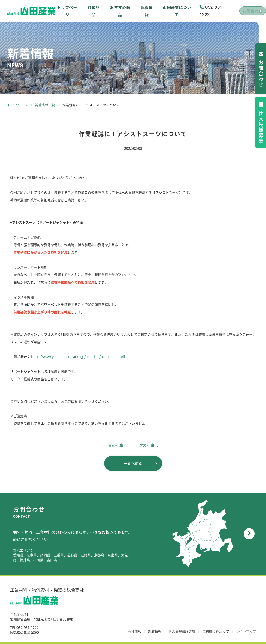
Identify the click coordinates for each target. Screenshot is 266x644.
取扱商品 (89, 11)
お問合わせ (241, 11)
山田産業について (164, 11)
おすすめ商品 (113, 11)
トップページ (65, 11)
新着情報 (137, 11)
